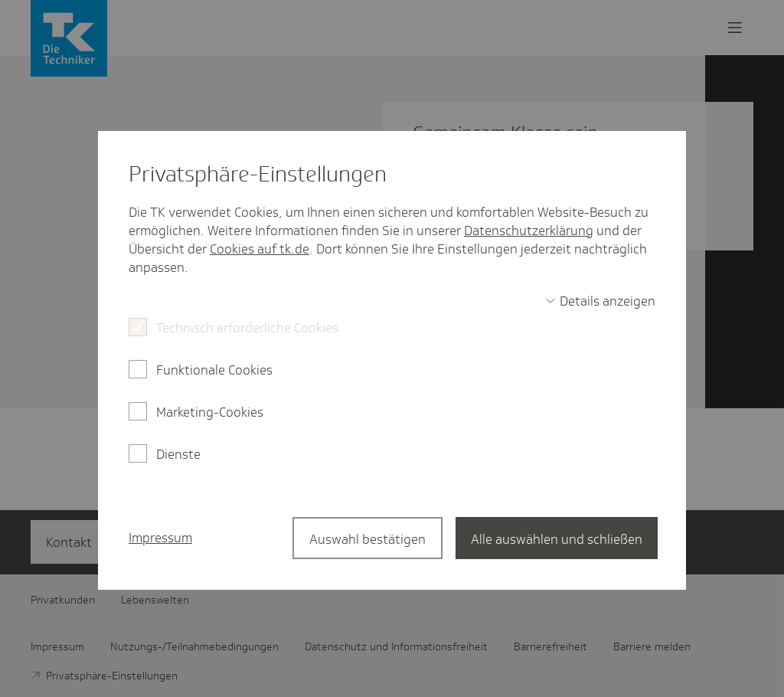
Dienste (178, 454)
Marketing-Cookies (210, 412)
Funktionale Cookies (214, 370)
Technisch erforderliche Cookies (247, 328)
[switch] (600, 301)
